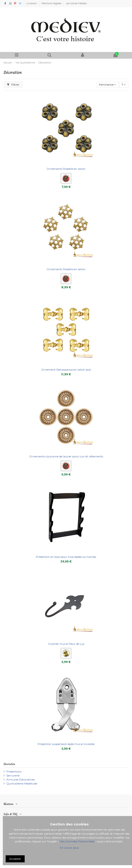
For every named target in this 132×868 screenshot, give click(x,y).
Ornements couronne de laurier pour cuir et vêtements (66, 456)
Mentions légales (52, 3)
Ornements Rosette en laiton (66, 169)
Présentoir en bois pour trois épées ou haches (66, 557)
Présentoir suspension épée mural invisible (66, 744)
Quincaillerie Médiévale (22, 783)
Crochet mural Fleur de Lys (66, 644)
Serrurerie (13, 775)
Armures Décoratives (21, 779)
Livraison (32, 3)
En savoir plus (69, 848)
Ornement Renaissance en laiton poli (66, 370)
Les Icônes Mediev (76, 3)
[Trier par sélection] (108, 85)
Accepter (15, 859)
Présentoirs (14, 771)
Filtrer (13, 85)
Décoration (9, 764)
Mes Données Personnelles (77, 841)
